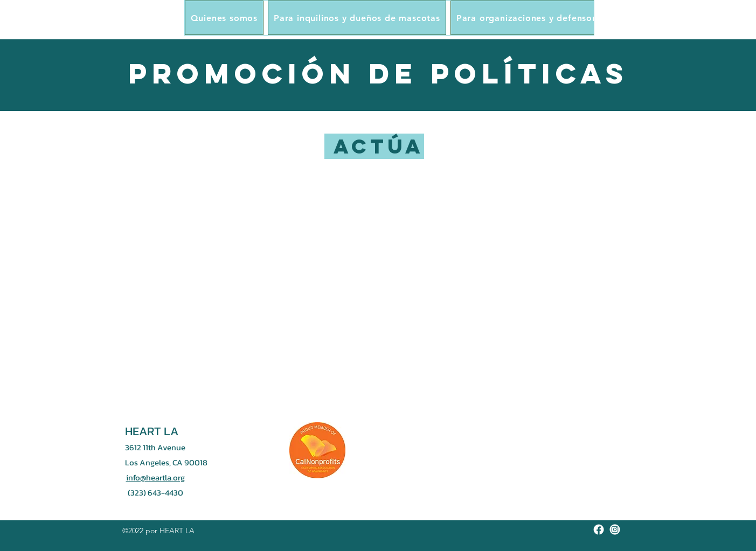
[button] (224, 18)
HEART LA (152, 431)
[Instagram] (615, 529)
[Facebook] (599, 529)
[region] (378, 256)
